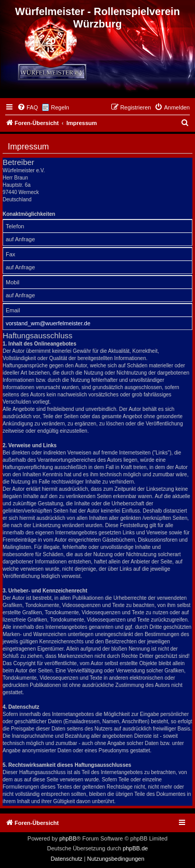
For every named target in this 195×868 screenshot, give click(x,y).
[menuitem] (28, 107)
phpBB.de (135, 848)
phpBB (68, 838)
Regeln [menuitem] (60, 107)
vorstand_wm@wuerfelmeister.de (48, 323)
